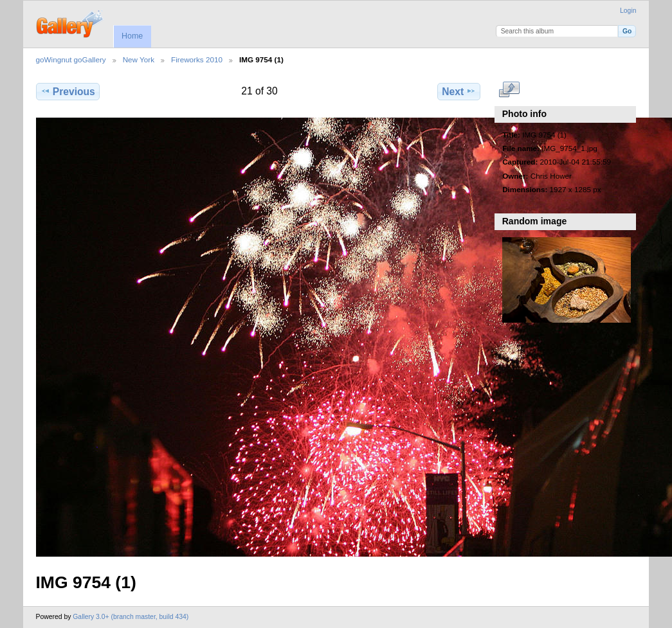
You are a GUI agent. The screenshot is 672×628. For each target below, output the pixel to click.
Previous (68, 91)
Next (459, 91)
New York (139, 59)
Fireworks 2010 (197, 59)
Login (628, 11)
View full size (509, 90)
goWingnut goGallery (71, 59)
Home (132, 36)
